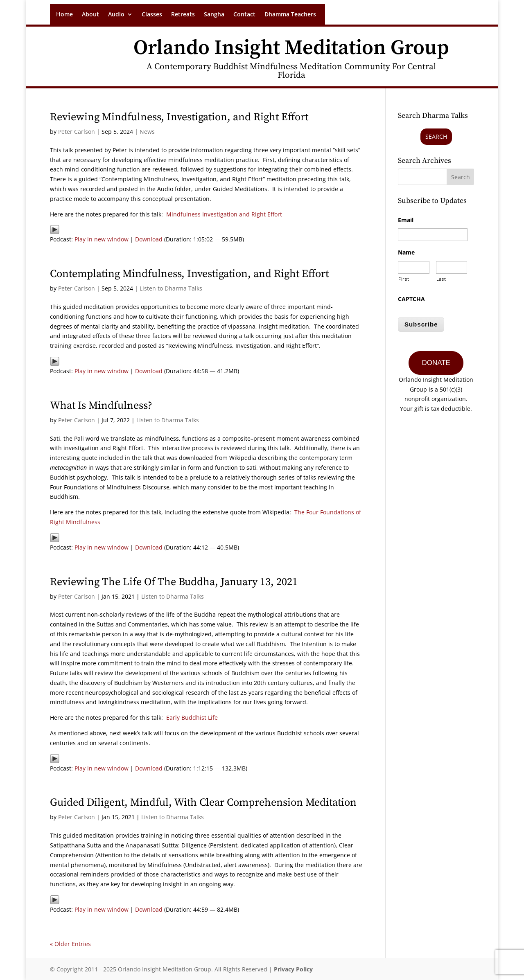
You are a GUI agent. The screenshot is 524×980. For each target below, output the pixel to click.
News (147, 132)
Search (436, 136)
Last (441, 279)
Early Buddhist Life (192, 718)
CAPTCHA (411, 299)
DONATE (436, 360)
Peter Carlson (77, 132)
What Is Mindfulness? (101, 406)
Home (64, 15)
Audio (116, 15)
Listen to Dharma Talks (171, 288)
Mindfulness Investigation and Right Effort (224, 214)
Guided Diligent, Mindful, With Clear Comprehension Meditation (203, 803)
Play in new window (102, 239)
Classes (152, 15)
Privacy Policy (293, 969)
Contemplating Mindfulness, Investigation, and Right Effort (189, 274)
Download (149, 239)
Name (406, 252)
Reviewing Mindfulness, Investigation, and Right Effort (179, 117)
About (90, 15)
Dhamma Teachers (290, 15)
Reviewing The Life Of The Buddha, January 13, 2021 (174, 582)
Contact (244, 15)
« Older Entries (70, 944)
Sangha (214, 15)
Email (406, 220)
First (404, 279)
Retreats (183, 15)
